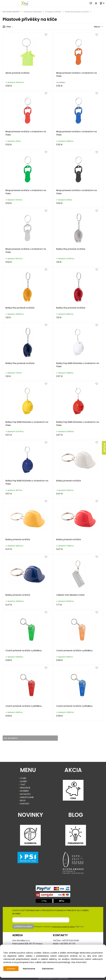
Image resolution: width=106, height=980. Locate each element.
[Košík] (103, 3)
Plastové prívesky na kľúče (77, 12)
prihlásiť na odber (23, 927)
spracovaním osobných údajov (64, 927)
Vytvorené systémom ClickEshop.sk (53, 978)
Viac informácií (79, 962)
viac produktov (11, 738)
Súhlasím (11, 969)
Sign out (80, 927)
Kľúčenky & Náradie (33, 12)
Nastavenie (30, 969)
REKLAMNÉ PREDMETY (11, 12)
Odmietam (48, 969)
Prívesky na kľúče (53, 12)
